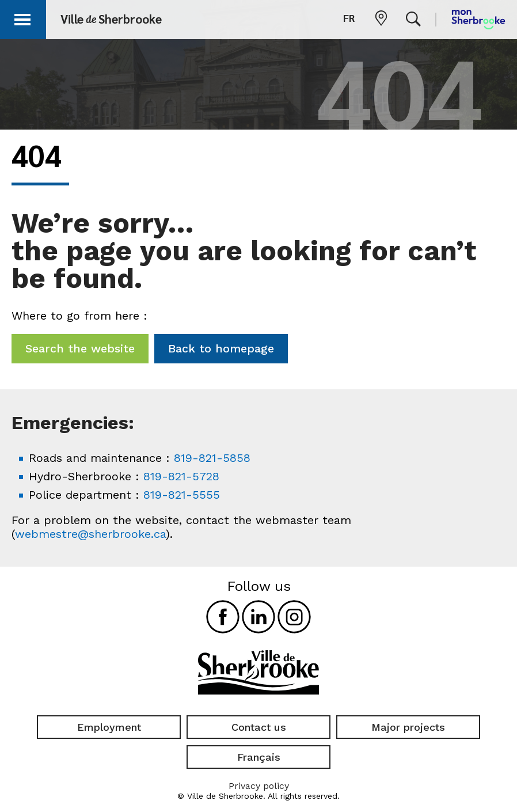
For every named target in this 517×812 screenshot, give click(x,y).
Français (259, 757)
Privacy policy (259, 786)
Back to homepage (221, 348)
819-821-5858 (212, 458)
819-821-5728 (181, 476)
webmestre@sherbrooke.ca (90, 534)
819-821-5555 (182, 495)
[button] (24, 18)
